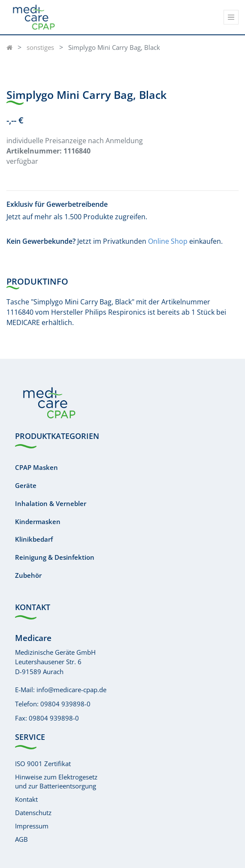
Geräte (26, 485)
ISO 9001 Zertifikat (43, 764)
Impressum (32, 826)
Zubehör (28, 575)
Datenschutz (33, 813)
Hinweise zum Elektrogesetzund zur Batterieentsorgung (56, 781)
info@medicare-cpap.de (71, 690)
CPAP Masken (36, 467)
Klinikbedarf (34, 539)
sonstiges (40, 47)
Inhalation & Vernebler (51, 503)
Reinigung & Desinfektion (55, 557)
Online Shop (168, 241)
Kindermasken (38, 521)
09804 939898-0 (65, 704)
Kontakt (26, 799)
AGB (21, 839)
